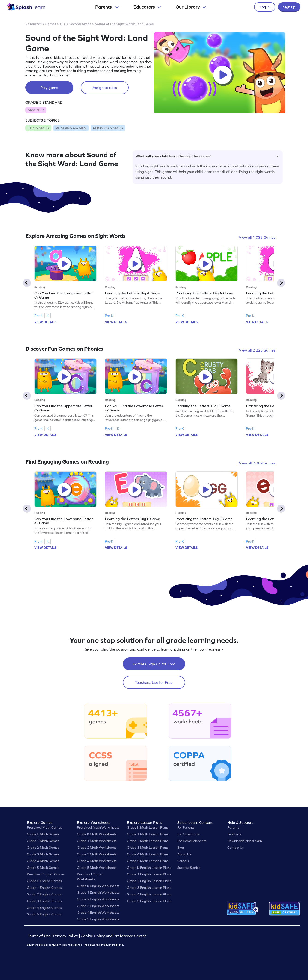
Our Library (191, 7)
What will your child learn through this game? (207, 156)
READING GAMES (71, 128)
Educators (147, 7)
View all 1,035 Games (257, 237)
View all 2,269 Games (257, 463)
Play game (49, 88)
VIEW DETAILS (45, 322)
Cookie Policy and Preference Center (113, 936)
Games (51, 24)
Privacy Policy (66, 936)
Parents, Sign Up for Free (154, 664)
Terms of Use (40, 936)
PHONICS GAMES (108, 128)
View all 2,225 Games (257, 350)
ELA (63, 24)
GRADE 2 (36, 110)
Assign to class (105, 88)
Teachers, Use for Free (154, 682)
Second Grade (80, 24)
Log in (265, 7)
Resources (34, 24)
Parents (107, 7)
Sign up (289, 7)
